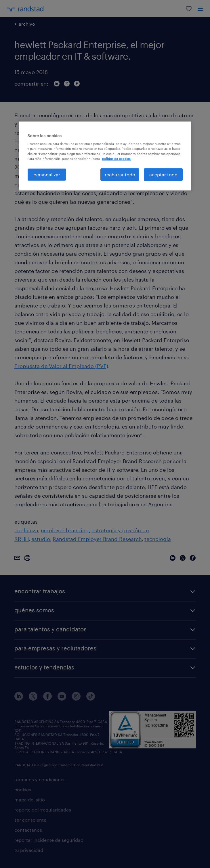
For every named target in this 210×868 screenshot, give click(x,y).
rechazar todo (120, 174)
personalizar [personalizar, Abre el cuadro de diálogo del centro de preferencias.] (47, 174)
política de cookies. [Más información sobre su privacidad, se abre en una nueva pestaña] (117, 158)
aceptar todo (163, 174)
